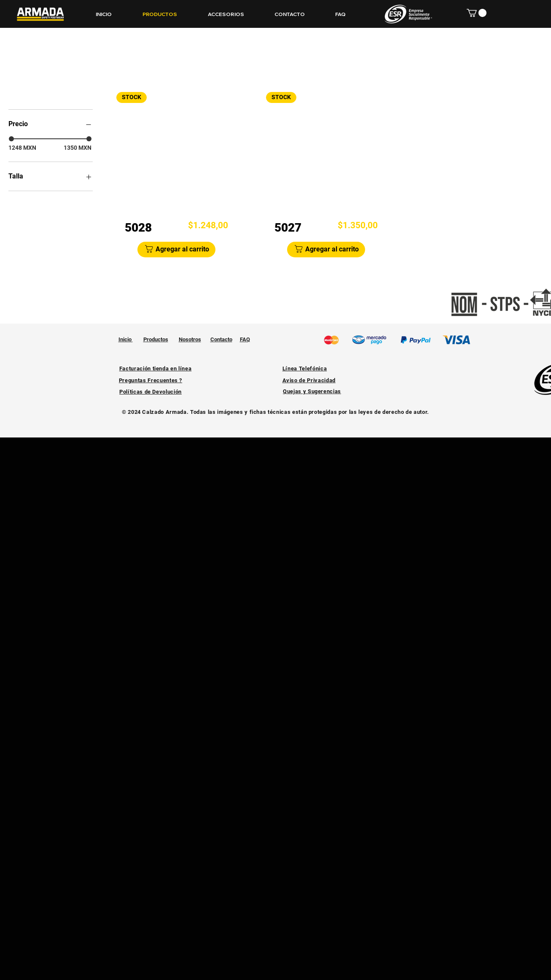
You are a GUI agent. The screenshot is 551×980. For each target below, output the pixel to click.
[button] (477, 13)
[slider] (11, 139)
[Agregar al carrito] (176, 250)
